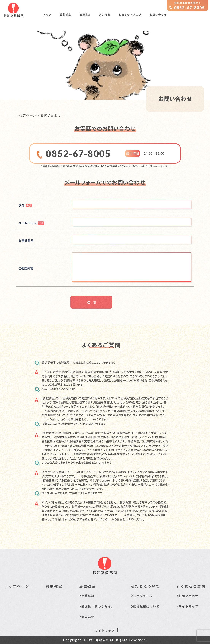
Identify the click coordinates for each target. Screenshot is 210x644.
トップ (47, 15)
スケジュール (143, 596)
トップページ (27, 115)
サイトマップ (189, 606)
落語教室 (85, 15)
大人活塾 (105, 15)
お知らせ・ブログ (130, 15)
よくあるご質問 (191, 586)
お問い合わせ (158, 15)
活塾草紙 (88, 596)
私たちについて (145, 586)
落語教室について (146, 606)
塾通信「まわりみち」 (98, 606)
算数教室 (66, 15)
